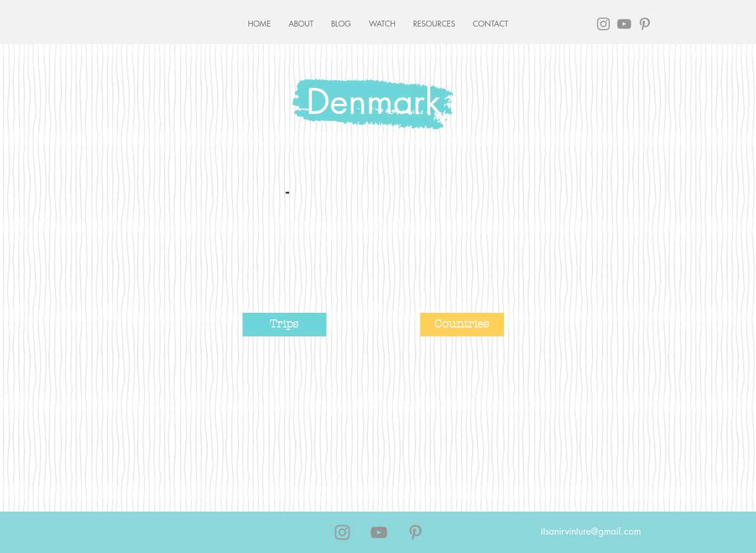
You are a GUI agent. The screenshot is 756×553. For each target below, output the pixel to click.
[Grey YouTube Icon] (624, 24)
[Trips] (284, 325)
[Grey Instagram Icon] (603, 24)
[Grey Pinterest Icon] (645, 24)
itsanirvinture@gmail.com (591, 531)
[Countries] (462, 325)
